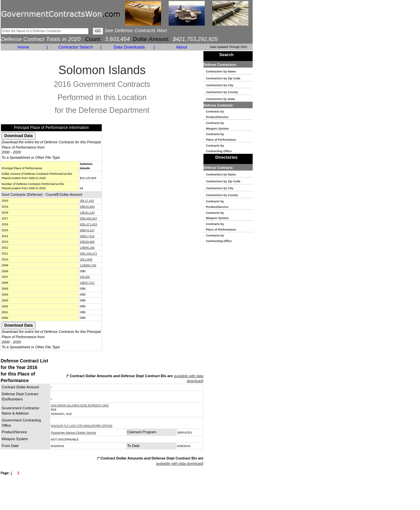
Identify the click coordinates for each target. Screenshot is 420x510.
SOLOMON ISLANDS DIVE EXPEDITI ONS (80, 405)
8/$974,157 (87, 230)
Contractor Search (76, 47)
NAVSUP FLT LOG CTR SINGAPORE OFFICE (82, 426)
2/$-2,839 (86, 259)
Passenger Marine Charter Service (73, 433)
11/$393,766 (88, 265)
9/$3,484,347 (88, 218)
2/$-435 (85, 277)
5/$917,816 (87, 236)
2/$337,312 (87, 283)
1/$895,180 (87, 248)
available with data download (179, 463)
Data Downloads (129, 47)
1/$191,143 (87, 213)
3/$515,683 (87, 207)
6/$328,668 (87, 242)
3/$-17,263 (87, 201)
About (181, 47)
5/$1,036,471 (88, 254)
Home (23, 47)
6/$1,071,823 (88, 224)
